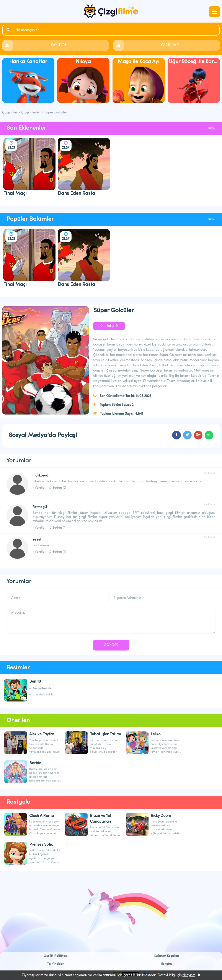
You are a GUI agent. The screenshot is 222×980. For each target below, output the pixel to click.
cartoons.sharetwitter (187, 435)
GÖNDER (111, 645)
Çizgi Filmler (31, 113)
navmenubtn (214, 12)
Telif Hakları (56, 964)
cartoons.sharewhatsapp (209, 435)
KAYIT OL (59, 45)
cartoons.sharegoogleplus (198, 435)
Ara (9, 30)
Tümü (212, 128)
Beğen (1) (59, 528)
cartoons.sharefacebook (176, 435)
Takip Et (112, 326)
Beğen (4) (59, 552)
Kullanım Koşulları (166, 956)
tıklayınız (189, 975)
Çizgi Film (111, 11)
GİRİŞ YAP (170, 45)
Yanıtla (40, 488)
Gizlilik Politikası (55, 956)
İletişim (166, 964)
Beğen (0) (59, 488)
